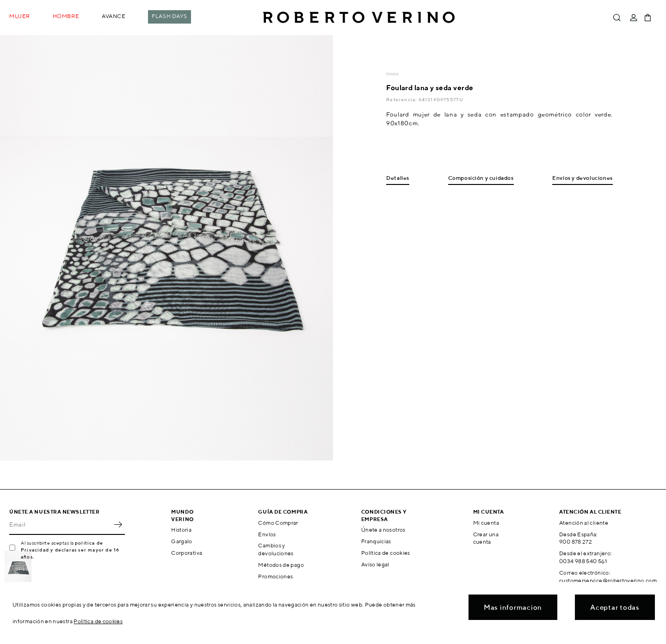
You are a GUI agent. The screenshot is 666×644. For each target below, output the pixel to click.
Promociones (275, 576)
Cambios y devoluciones (276, 549)
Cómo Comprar (278, 523)
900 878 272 (576, 542)
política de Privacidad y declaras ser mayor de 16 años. (70, 550)
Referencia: (402, 99)
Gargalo (182, 541)
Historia (181, 530)
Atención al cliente (584, 523)
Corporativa (187, 553)
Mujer (20, 16)
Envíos (267, 534)
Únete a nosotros (383, 530)
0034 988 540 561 (583, 561)
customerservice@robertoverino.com (608, 580)
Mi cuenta (486, 523)
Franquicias (376, 541)
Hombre (66, 16)
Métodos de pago (281, 565)
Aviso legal (375, 564)
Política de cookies (386, 553)
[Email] (60, 525)
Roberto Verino (359, 18)
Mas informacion (513, 607)
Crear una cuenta (486, 538)
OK (118, 525)
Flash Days (170, 16)
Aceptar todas (615, 607)
